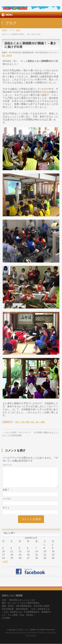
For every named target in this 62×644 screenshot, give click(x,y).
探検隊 (9, 55)
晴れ (33, 422)
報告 (4, 55)
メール (7, 503)
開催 (43, 422)
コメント (7, 465)
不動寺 (45, 92)
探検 (28, 422)
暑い (38, 422)
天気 (23, 422)
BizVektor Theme (37, 633)
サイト (6, 512)
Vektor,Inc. (52, 633)
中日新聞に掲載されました (47, 432)
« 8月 (5, 565)
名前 (6, 494)
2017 (17, 422)
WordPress (21, 633)
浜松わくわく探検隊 (27, 630)
